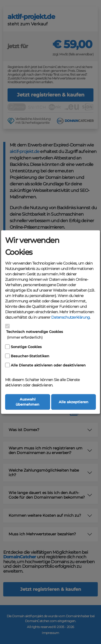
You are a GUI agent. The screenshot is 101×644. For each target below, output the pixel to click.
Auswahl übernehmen (27, 402)
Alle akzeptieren (74, 402)
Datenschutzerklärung (70, 318)
